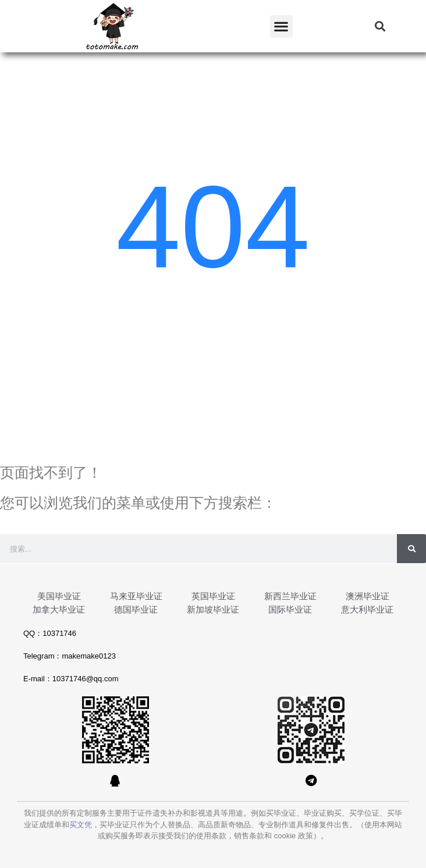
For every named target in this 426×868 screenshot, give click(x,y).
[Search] (411, 549)
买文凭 (81, 825)
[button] (281, 26)
